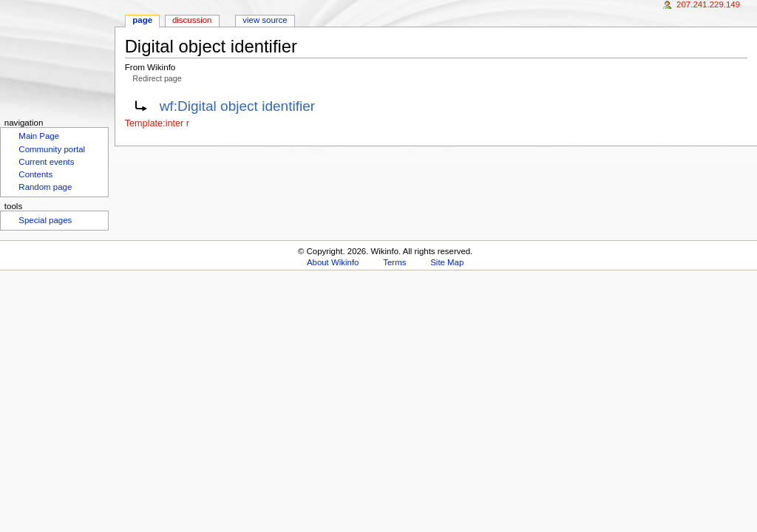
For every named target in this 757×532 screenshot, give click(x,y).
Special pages (45, 220)
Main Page (39, 136)
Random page (45, 187)
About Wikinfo (333, 262)
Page (142, 20)
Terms (394, 262)
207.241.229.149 (708, 4)
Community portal (52, 149)
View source (265, 20)
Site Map (447, 262)
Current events (46, 162)
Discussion (192, 20)
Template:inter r (157, 123)
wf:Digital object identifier (238, 106)
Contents (35, 174)
